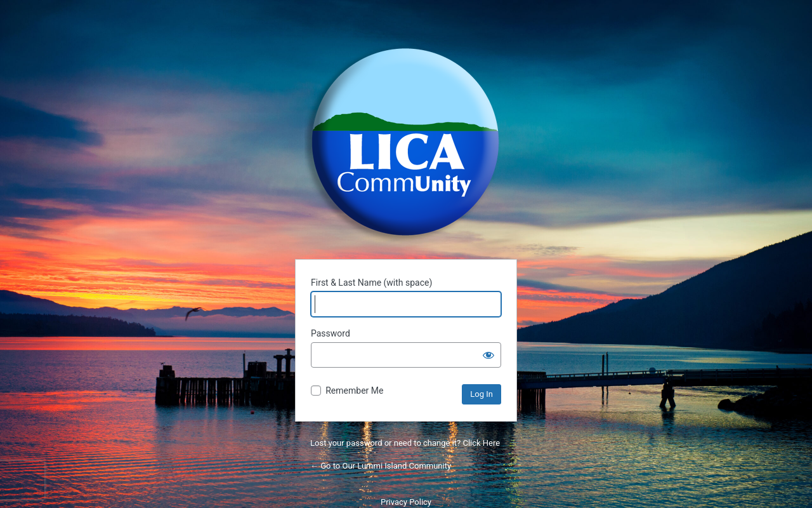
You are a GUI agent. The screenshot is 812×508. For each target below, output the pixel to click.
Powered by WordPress (406, 142)
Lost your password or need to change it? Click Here (405, 443)
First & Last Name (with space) (371, 283)
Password (331, 333)
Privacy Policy (406, 502)
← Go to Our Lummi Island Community (381, 466)
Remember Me (354, 391)
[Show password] (488, 355)
